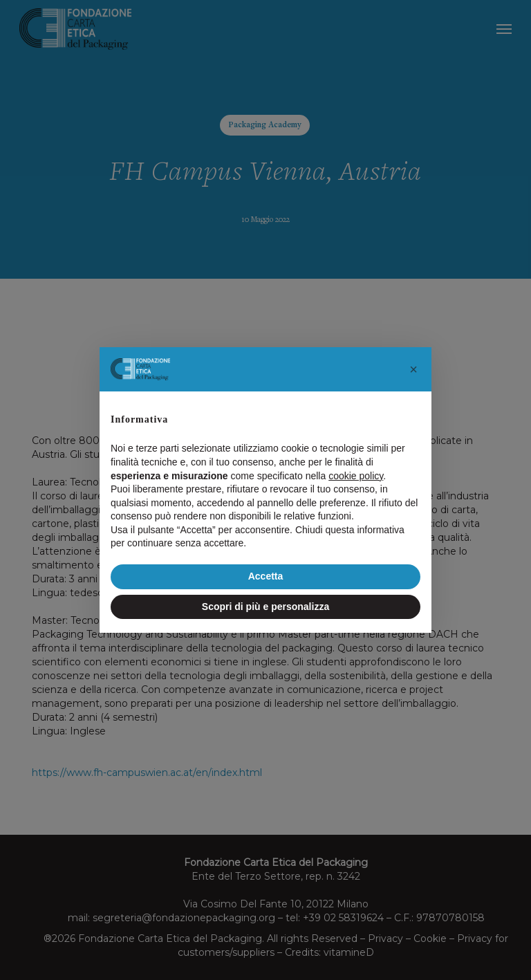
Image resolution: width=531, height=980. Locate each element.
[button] (413, 369)
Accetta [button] (266, 576)
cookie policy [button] (356, 476)
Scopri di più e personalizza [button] (265, 607)
